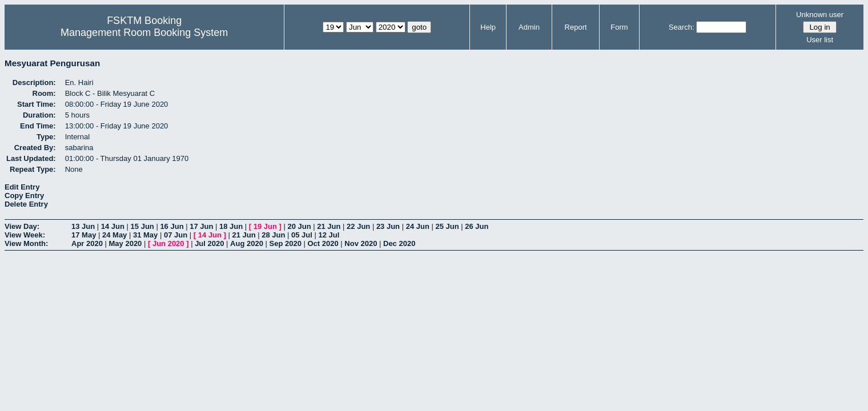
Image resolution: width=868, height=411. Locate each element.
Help (488, 27)
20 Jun (299, 226)
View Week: (25, 235)
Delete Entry (26, 204)
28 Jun (273, 235)
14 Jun (113, 226)
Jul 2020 (209, 243)
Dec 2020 (399, 243)
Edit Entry (22, 187)
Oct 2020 (323, 243)
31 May (145, 235)
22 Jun (358, 226)
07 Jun (176, 235)
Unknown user (820, 15)
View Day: (22, 226)
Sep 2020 (286, 243)
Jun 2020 (168, 243)
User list (820, 40)
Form (619, 27)
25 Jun (447, 226)
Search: (682, 27)
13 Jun (83, 226)
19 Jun (265, 226)
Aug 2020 (247, 243)
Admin (529, 27)
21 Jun (329, 226)
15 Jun (142, 226)
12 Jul (329, 235)
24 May (114, 235)
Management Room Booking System (144, 33)
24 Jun (418, 226)
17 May (84, 235)
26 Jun (477, 226)
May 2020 (126, 243)
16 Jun (172, 226)
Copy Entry (24, 196)
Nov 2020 (361, 243)
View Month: (26, 243)
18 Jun (231, 226)
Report (576, 27)
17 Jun (201, 226)
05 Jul (302, 235)
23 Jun (388, 226)
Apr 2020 (87, 243)
